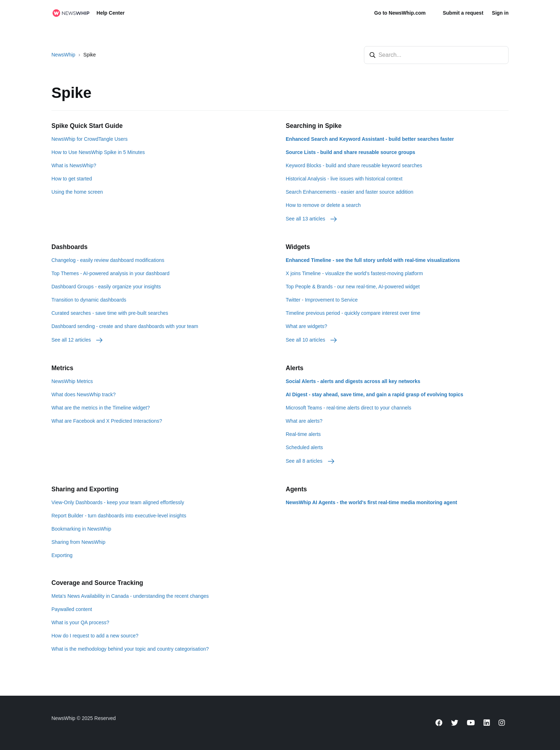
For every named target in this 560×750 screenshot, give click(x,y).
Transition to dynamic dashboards (89, 300)
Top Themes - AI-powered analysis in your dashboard (110, 273)
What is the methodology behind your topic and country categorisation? (130, 649)
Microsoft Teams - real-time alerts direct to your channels (348, 408)
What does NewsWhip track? (84, 394)
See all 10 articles (312, 340)
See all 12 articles (77, 340)
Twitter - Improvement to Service (322, 300)
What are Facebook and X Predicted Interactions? (107, 421)
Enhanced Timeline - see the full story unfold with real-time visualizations (373, 260)
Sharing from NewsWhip (78, 542)
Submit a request (463, 13)
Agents (296, 489)
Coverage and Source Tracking (97, 583)
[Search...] (436, 55)
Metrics (62, 368)
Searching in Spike (314, 126)
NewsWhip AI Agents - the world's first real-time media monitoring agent (371, 502)
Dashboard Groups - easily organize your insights (106, 287)
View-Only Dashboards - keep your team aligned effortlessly (118, 502)
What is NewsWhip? (74, 165)
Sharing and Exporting (85, 489)
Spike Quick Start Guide (87, 126)
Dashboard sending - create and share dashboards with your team (125, 326)
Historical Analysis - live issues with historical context (344, 179)
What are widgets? (306, 326)
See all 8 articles (311, 461)
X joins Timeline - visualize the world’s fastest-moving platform (354, 273)
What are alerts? (304, 421)
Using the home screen (77, 192)
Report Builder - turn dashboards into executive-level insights (119, 516)
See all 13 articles (312, 219)
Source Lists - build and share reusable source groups (351, 152)
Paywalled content (72, 609)
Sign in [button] (500, 13)
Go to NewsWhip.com (400, 13)
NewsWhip (63, 55)
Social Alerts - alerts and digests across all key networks (353, 381)
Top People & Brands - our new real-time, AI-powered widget (353, 287)
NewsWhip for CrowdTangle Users (89, 139)
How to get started (72, 179)
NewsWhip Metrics (72, 381)
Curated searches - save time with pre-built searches (110, 313)
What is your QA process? (80, 622)
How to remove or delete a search (323, 205)
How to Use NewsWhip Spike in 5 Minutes (98, 152)
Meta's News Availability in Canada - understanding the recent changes (130, 596)
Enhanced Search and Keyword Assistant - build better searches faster (370, 139)
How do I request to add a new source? (95, 636)
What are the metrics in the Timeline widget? (101, 408)
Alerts (295, 368)
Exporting (62, 555)
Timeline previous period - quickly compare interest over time (353, 313)
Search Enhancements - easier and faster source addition (349, 192)
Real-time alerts (303, 434)
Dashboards (69, 247)
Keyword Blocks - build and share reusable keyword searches (354, 165)
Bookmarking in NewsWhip (81, 529)
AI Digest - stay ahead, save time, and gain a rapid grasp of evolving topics (374, 394)
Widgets (298, 247)
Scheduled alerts (304, 447)
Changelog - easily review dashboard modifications (108, 260)
